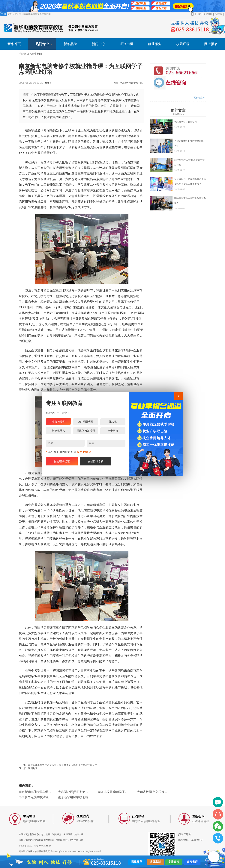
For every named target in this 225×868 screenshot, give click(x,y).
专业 (34, 147)
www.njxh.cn (45, 846)
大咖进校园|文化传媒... (152, 792)
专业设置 (46, 834)
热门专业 (44, 44)
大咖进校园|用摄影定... (73, 792)
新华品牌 (70, 44)
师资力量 (127, 44)
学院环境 (57, 834)
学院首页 (24, 54)
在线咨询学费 (96, 461)
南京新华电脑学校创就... (74, 797)
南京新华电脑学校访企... (35, 797)
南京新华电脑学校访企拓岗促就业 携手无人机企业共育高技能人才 (62, 765)
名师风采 (68, 834)
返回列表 (33, 768)
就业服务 (155, 44)
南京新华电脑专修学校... (35, 792)
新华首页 (14, 44)
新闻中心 (98, 44)
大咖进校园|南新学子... (112, 792)
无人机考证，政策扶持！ (187, 122)
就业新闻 (37, 54)
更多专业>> (199, 98)
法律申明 (79, 834)
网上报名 (211, 44)
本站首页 (23, 834)
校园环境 (183, 44)
